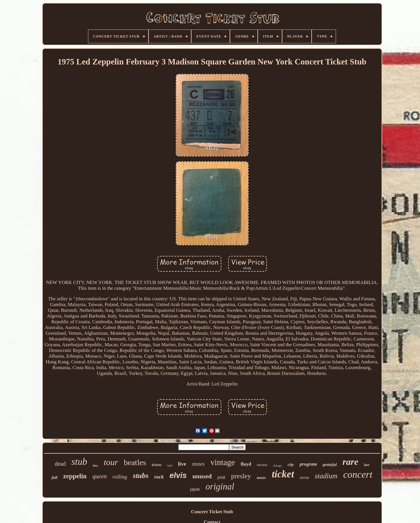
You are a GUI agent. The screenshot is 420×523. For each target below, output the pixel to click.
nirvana (262, 465)
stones (198, 464)
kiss (95, 465)
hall (170, 465)
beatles (135, 462)
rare (350, 462)
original (220, 486)
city (291, 465)
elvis (178, 475)
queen (99, 476)
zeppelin (75, 476)
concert (358, 474)
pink (222, 477)
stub (79, 462)
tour (111, 462)
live (182, 464)
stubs (141, 476)
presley (241, 476)
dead (60, 464)
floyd (246, 464)
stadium (326, 476)
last (367, 465)
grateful (330, 465)
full (54, 478)
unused (202, 476)
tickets (157, 465)
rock (159, 477)
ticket (283, 474)
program (308, 464)
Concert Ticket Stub (212, 512)
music (261, 478)
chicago (277, 466)
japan (195, 489)
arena (304, 478)
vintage (223, 462)
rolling (120, 477)
